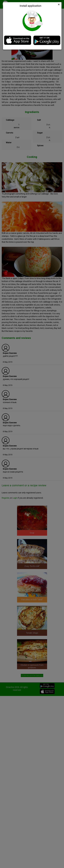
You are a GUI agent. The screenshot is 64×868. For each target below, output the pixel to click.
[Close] (59, 4)
